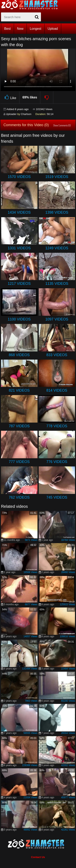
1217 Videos (19, 284)
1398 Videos (57, 212)
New (20, 29)
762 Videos (19, 497)
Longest (36, 29)
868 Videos (19, 355)
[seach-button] (37, 17)
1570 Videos (19, 177)
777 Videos (19, 462)
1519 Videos (57, 177)
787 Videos (19, 426)
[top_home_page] (31, 5)
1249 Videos (57, 248)
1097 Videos (57, 319)
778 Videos (57, 426)
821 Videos (19, 390)
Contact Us (38, 857)
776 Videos (57, 462)
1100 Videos (19, 319)
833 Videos (57, 355)
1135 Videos (57, 284)
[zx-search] (21, 17)
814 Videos (57, 390)
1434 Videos (19, 212)
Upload (53, 29)
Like (10, 97)
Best (7, 29)
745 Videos (57, 497)
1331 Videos (19, 248)
